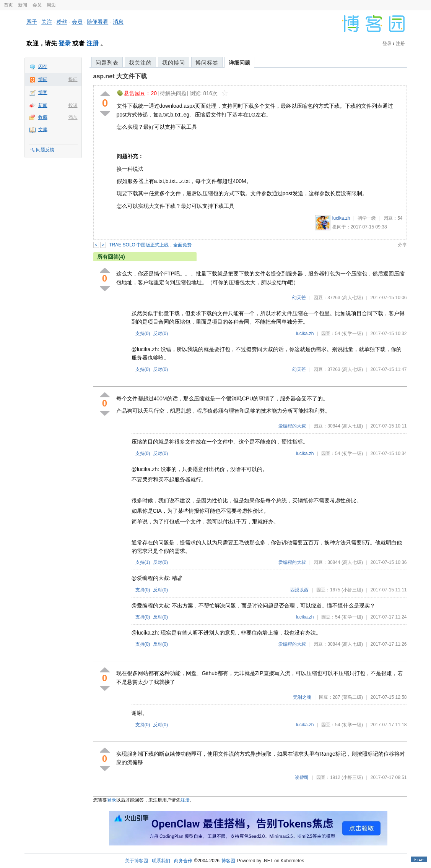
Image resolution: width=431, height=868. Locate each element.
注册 (93, 43)
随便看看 (98, 22)
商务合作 (183, 861)
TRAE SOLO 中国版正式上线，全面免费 (150, 245)
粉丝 (62, 22)
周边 (51, 5)
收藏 (43, 117)
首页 (8, 5)
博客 (43, 92)
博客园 (228, 861)
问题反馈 (45, 150)
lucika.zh (341, 218)
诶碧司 (302, 777)
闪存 (43, 66)
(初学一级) (352, 334)
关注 (47, 22)
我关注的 (140, 63)
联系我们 (161, 861)
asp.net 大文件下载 (120, 76)
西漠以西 (299, 590)
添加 (73, 117)
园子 (32, 22)
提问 (73, 79)
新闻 (23, 5)
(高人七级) (352, 298)
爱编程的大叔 (292, 426)
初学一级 (367, 218)
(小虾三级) (352, 590)
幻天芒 (299, 298)
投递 (73, 105)
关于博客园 (137, 861)
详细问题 (239, 63)
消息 (118, 22)
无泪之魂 (302, 697)
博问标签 (207, 63)
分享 (402, 245)
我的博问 (174, 63)
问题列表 (107, 63)
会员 (37, 5)
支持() (143, 334)
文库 (43, 130)
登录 (65, 43)
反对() (160, 334)
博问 (43, 79)
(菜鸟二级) (352, 697)
